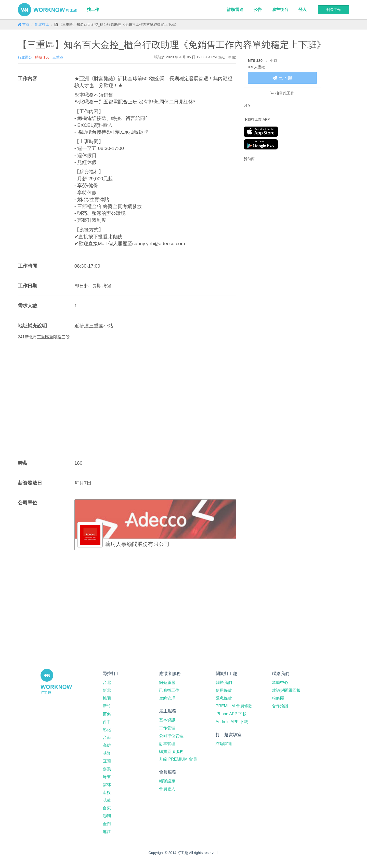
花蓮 (107, 800)
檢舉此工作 (282, 93)
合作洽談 (280, 706)
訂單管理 (167, 744)
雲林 (107, 785)
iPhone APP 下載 (231, 714)
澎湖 (107, 816)
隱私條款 (224, 698)
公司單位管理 (171, 736)
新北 (107, 690)
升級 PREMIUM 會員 (178, 759)
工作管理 (167, 728)
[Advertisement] (276, 198)
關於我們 (224, 683)
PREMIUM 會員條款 (234, 706)
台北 (107, 683)
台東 (107, 808)
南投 (107, 793)
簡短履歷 (167, 683)
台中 (107, 722)
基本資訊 (167, 720)
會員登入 (167, 789)
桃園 (107, 698)
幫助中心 (280, 683)
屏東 (107, 777)
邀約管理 (167, 698)
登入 (303, 10)
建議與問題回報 (286, 690)
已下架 (282, 78)
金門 (107, 824)
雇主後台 (280, 10)
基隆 (107, 753)
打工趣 (47, 10)
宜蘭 (107, 761)
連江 (107, 832)
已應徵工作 (169, 690)
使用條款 (224, 690)
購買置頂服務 (171, 752)
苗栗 (107, 714)
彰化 (107, 730)
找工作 (93, 10)
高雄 (107, 745)
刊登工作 (334, 10)
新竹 (107, 706)
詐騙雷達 (235, 10)
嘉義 (107, 769)
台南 (107, 738)
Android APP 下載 (232, 722)
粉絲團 (278, 698)
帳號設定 (167, 781)
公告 (258, 10)
